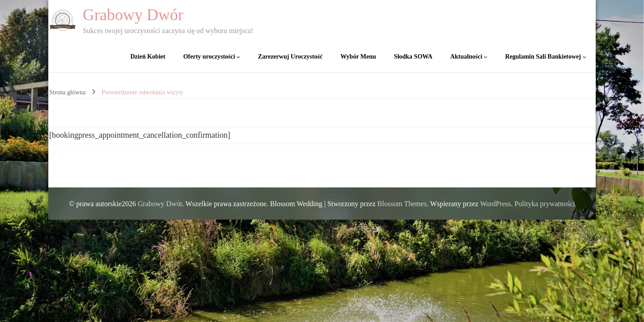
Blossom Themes (402, 204)
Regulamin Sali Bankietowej (543, 57)
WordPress (495, 204)
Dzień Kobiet (148, 57)
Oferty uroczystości (209, 57)
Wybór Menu (358, 57)
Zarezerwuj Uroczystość (290, 57)
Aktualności (466, 57)
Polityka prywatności (544, 204)
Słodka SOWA (413, 57)
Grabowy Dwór (133, 15)
